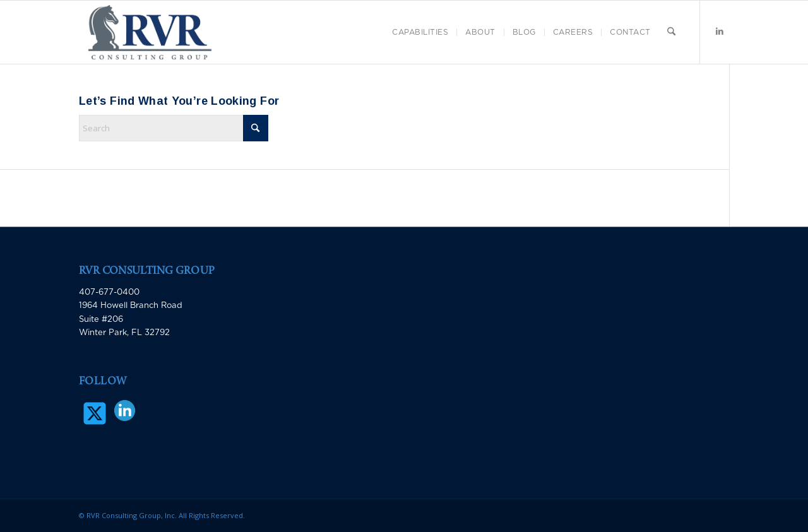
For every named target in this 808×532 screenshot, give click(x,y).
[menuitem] (420, 32)
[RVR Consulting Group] (150, 32)
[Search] (671, 32)
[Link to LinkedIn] (720, 32)
